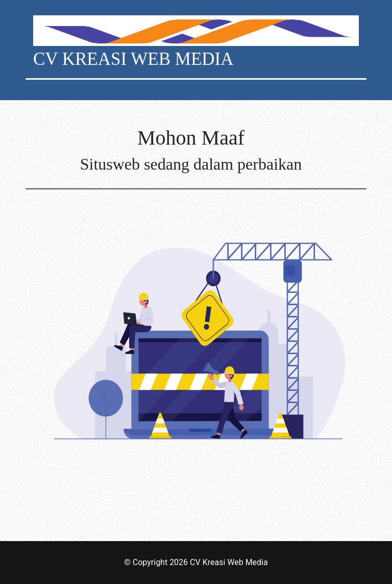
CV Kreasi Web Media (229, 562)
